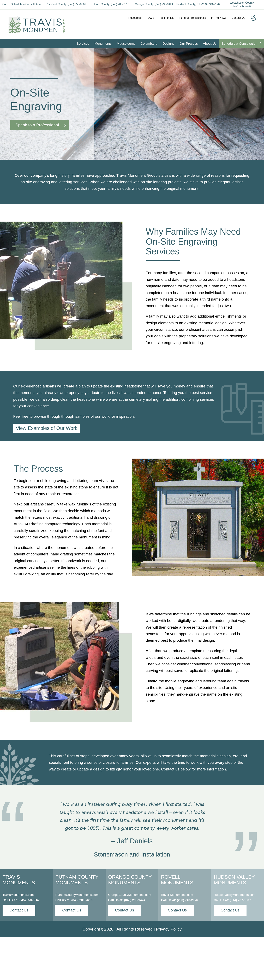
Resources (135, 18)
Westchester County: (242, 4)
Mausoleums (126, 44)
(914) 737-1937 (240, 900)
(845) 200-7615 (82, 900)
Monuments (103, 44)
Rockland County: (66, 4)
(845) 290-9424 (135, 900)
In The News (219, 18)
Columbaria (149, 44)
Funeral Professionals (193, 18)
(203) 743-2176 (187, 900)
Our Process (189, 44)
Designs (168, 44)
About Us (210, 44)
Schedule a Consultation (242, 44)
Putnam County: (110, 4)
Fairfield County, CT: (198, 4)
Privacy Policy (169, 929)
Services (83, 44)
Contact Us (238, 18)
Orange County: (154, 4)
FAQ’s (150, 18)
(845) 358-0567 (29, 900)
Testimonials (167, 18)
